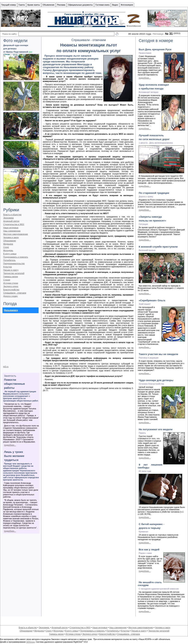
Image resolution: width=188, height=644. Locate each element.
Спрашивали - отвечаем (15, 293)
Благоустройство (11, 290)
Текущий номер (9, 5)
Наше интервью (11, 228)
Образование (10, 241)
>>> (30, 52)
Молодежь (8, 250)
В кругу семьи (10, 254)
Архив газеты (34, 5)
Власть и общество (12, 215)
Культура (7, 267)
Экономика (8, 218)
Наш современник (12, 231)
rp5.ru (6, 367)
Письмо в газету (11, 270)
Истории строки (11, 283)
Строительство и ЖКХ (14, 224)
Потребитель (9, 260)
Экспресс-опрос (11, 286)
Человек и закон (11, 237)
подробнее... (10, 445)
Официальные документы (80, 5)
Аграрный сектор (11, 221)
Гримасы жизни (11, 277)
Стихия (7, 280)
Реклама (61, 5)
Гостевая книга (102, 5)
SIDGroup (31, 642)
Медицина (8, 244)
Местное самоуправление (16, 234)
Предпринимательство (14, 263)
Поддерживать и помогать (16, 257)
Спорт (6, 247)
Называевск (11, 310)
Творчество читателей (14, 273)
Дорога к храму (10, 296)
